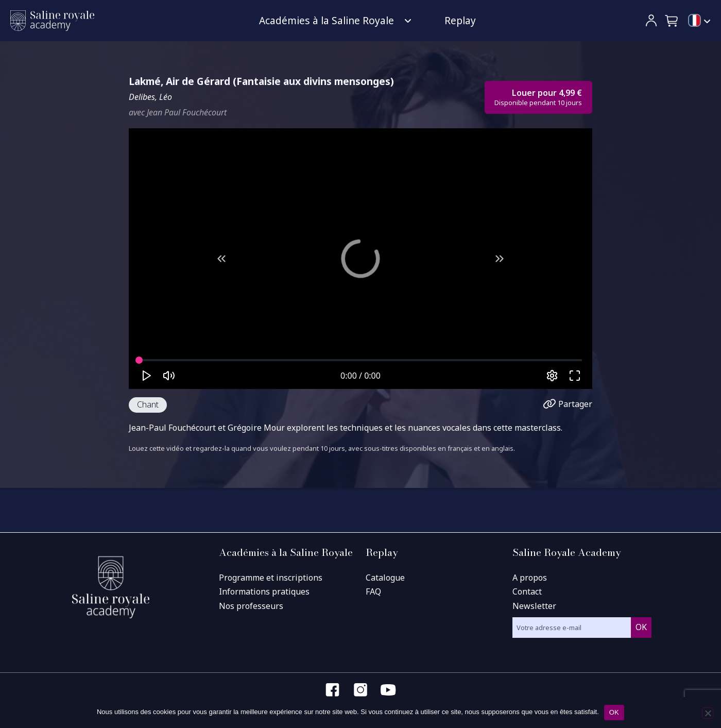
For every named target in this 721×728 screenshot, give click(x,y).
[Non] (708, 713)
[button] (672, 21)
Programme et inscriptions (271, 578)
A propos (530, 578)
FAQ (373, 591)
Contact (527, 591)
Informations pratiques (264, 591)
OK (614, 712)
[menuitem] (699, 21)
